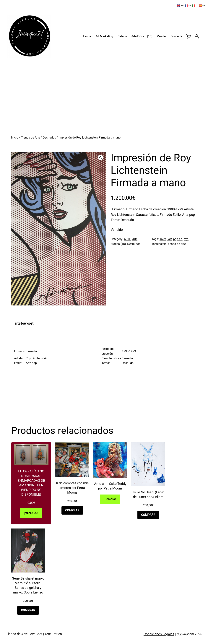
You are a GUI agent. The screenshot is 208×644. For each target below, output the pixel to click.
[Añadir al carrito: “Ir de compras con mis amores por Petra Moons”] (72, 510)
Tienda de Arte (30, 138)
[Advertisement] (104, 105)
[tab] (24, 324)
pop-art (178, 239)
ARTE (127, 239)
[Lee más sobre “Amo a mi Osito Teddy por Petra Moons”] (110, 499)
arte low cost (24, 323)
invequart (166, 239)
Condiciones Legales (159, 634)
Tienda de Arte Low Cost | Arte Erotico (34, 634)
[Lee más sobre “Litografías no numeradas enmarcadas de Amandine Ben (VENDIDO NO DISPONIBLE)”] (31, 513)
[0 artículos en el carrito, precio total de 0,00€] (188, 36)
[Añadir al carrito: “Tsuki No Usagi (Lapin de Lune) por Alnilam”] (148, 515)
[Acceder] (197, 36)
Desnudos (49, 138)
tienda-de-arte (177, 244)
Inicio (15, 138)
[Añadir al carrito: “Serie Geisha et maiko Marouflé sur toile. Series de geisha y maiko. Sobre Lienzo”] (28, 610)
